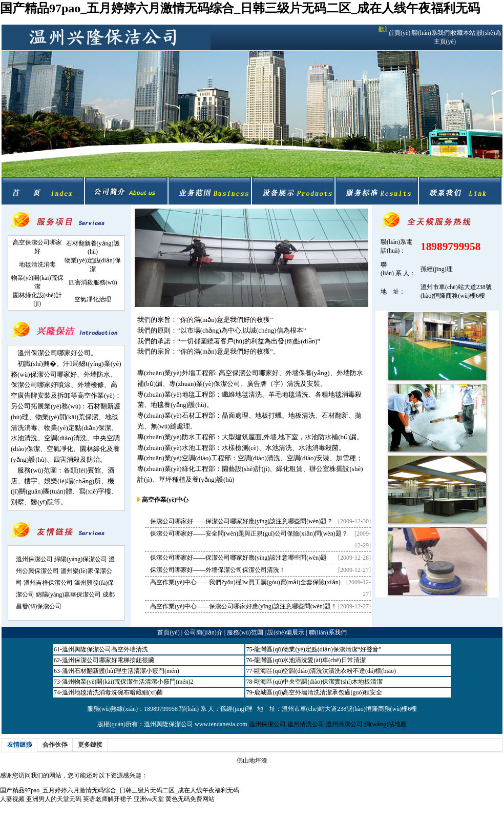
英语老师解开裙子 (108, 799)
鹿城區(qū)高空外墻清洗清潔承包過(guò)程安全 (318, 692)
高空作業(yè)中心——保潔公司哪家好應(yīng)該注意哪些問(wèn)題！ (244, 606)
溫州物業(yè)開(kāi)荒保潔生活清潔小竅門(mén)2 (128, 682)
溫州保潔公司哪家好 (47, 353)
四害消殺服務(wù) (93, 282)
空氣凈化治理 (93, 299)
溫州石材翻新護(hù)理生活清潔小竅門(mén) (121, 671)
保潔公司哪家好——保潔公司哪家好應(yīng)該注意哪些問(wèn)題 (238, 558)
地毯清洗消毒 (37, 264)
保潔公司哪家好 (54, 374)
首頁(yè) (399, 33)
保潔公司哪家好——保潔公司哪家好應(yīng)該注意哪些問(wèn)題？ (241, 521)
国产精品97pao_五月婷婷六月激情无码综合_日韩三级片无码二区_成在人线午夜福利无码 (240, 8)
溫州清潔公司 (344, 724)
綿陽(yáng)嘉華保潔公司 (68, 594)
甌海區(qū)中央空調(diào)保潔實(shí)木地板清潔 (318, 682)
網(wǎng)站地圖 (386, 724)
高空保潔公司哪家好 (249, 373)
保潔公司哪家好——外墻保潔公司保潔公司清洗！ (218, 570)
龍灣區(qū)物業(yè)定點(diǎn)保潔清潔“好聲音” (318, 649)
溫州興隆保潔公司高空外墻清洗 (105, 649)
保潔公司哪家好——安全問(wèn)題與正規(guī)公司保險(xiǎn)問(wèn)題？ (249, 534)
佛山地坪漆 (252, 761)
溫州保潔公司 (34, 559)
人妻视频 (12, 799)
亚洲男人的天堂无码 (54, 799)
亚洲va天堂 (149, 799)
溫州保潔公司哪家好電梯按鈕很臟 (108, 660)
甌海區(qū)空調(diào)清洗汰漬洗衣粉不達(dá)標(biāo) (325, 671)
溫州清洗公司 (306, 724)
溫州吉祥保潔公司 (48, 583)
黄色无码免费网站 (190, 799)
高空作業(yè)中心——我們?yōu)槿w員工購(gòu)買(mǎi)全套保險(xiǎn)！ (245, 582)
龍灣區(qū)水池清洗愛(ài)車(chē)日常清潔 (310, 660)
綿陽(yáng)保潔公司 (81, 559)
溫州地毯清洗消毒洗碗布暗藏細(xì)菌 (112, 692)
